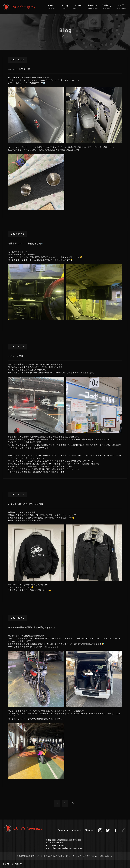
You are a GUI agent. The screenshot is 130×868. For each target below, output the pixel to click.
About (79, 7)
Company (63, 830)
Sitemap (90, 830)
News (51, 7)
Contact (77, 830)
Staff (120, 7)
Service (93, 7)
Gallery (107, 7)
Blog (65, 7)
